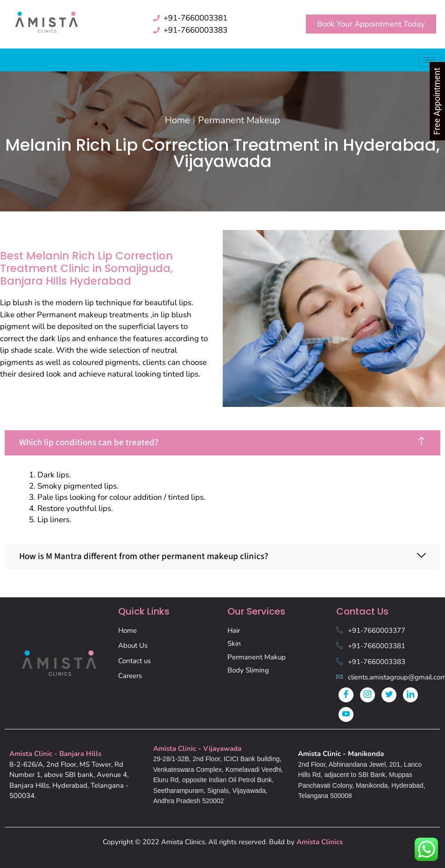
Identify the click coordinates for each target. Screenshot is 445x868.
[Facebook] (346, 695)
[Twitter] (389, 695)
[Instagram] (367, 695)
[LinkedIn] (410, 695)
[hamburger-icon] (430, 60)
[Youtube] (346, 714)
